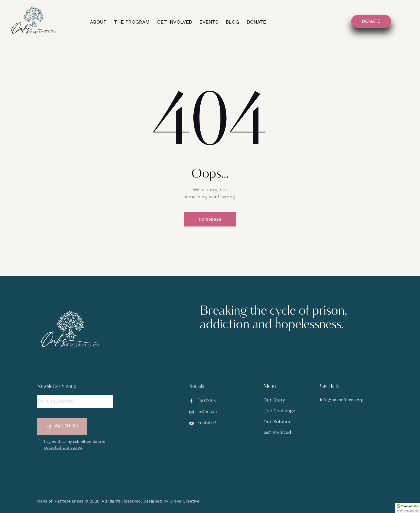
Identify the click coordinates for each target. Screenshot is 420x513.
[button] (408, 508)
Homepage (210, 219)
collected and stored (63, 447)
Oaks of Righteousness (60, 501)
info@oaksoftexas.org (342, 400)
